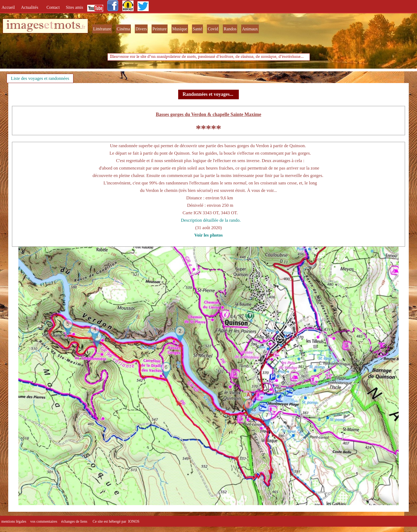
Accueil (9, 7)
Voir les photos (209, 235)
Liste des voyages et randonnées (40, 78)
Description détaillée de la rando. (211, 220)
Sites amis (74, 7)
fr (83, 27)
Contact (54, 7)
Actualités (31, 7)
